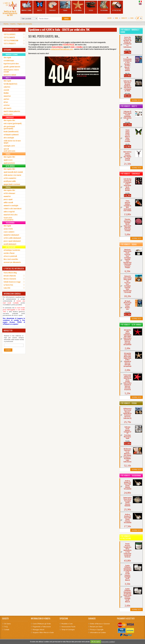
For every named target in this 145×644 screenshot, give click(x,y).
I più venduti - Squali (128, 244)
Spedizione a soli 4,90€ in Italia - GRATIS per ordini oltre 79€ (59, 30)
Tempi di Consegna (68, 630)
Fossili (91, 6)
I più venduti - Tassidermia (131, 476)
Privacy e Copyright (97, 630)
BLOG (132, 18)
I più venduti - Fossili (129, 403)
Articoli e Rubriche (10, 276)
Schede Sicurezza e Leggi (12, 282)
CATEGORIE (7, 50)
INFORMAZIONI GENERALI (12, 294)
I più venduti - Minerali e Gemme (130, 31)
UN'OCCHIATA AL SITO (11, 30)
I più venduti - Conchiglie (130, 174)
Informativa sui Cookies (98, 632)
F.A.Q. (6, 627)
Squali (65, 6)
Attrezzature (117, 6)
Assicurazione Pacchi (68, 627)
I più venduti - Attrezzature (126, 537)
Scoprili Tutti (137, 100)
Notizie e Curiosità (10, 279)
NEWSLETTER (8, 331)
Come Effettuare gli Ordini (42, 624)
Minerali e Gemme (27, 6)
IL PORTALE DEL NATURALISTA (14, 269)
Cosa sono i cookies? (108, 642)
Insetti (39, 6)
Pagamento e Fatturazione (42, 627)
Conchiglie (52, 6)
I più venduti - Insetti (129, 106)
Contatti (124, 18)
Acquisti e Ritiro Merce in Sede (43, 632)
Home (116, 18)
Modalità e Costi (67, 624)
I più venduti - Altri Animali (131, 325)
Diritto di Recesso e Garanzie (100, 624)
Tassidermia (104, 6)
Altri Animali (78, 6)
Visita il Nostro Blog (10, 273)
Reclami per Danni (96, 627)
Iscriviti (8, 350)
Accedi (109, 18)
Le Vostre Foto (8, 285)
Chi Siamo (7, 624)
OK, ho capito (96, 642)
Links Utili (7, 288)
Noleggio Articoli (39, 630)
